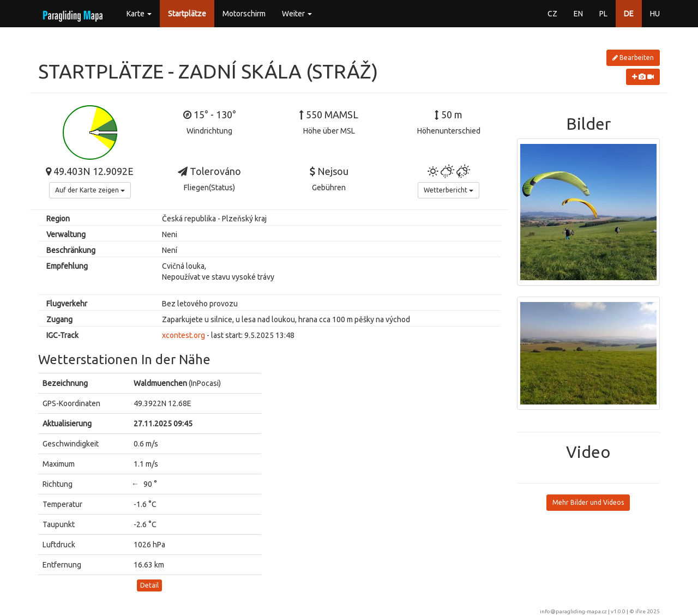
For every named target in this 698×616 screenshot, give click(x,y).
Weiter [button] (297, 14)
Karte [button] (139, 14)
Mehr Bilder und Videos (588, 502)
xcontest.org (183, 335)
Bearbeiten (633, 58)
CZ (552, 14)
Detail (149, 585)
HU (655, 14)
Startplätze (187, 14)
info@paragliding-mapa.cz (573, 611)
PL (603, 14)
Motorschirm (244, 14)
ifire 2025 (648, 611)
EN (578, 14)
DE (629, 14)
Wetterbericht (449, 190)
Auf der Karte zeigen (90, 190)
